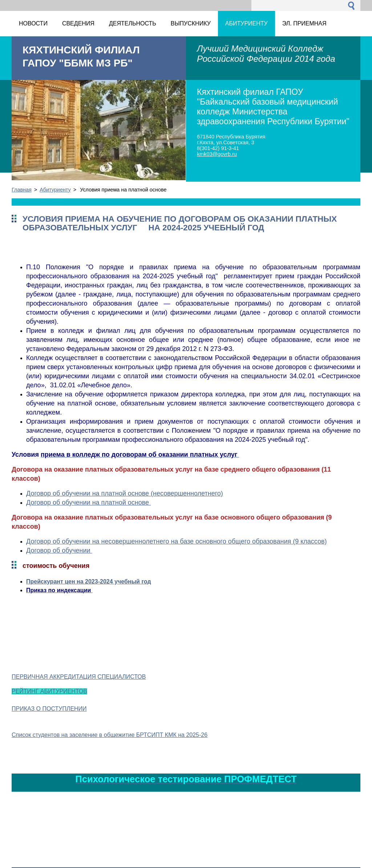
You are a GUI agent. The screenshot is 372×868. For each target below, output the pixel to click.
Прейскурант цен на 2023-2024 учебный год (89, 582)
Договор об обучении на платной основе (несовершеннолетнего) (125, 493)
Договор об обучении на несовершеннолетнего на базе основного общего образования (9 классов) (177, 541)
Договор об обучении (59, 550)
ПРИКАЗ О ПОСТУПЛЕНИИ (49, 709)
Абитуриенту (55, 190)
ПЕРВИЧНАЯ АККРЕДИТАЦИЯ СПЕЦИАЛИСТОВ (79, 677)
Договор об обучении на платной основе (88, 502)
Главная (22, 190)
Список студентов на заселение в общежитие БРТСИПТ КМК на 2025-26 (110, 735)
